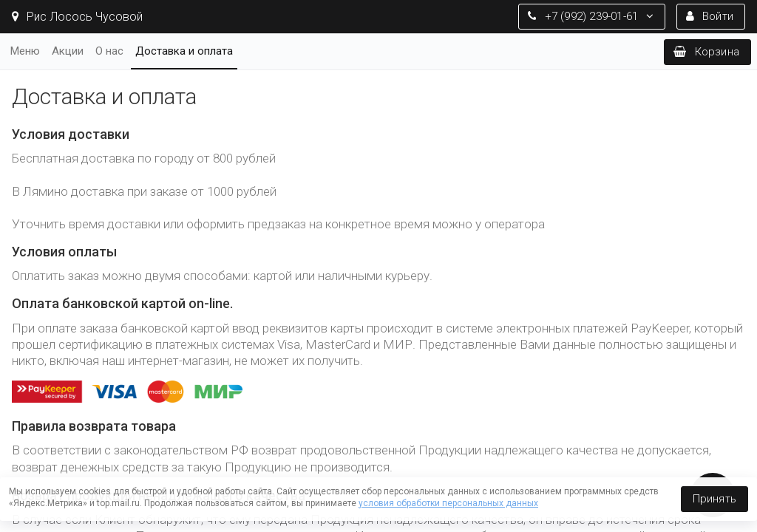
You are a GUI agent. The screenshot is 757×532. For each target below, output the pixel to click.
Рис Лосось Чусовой (77, 17)
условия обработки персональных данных (448, 503)
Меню (25, 51)
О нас (109, 51)
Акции (68, 51)
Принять (714, 499)
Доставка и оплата (184, 51)
